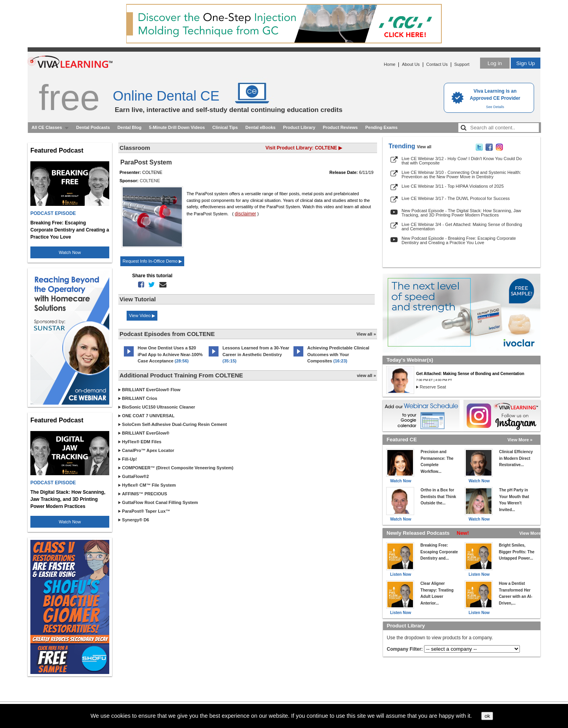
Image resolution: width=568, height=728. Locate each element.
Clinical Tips (225, 127)
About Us (411, 64)
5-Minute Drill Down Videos (177, 127)
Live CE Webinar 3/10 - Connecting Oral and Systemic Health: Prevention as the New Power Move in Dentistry (461, 175)
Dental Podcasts (93, 127)
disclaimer (245, 214)
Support (462, 64)
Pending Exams (381, 127)
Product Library (299, 127)
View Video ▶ (142, 315)
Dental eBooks (260, 127)
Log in (495, 63)
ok (487, 716)
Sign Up (526, 63)
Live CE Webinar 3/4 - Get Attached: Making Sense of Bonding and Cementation (462, 227)
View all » (366, 334)
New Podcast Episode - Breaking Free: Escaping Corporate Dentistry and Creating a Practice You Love (459, 240)
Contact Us (437, 64)
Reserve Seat (433, 387)
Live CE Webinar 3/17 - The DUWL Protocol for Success (456, 198)
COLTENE (150, 181)
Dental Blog (130, 127)
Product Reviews (340, 127)
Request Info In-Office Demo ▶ (152, 261)
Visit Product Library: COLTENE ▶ (304, 148)
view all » (366, 375)
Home (390, 64)
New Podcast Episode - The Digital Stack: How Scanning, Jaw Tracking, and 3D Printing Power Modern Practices (461, 213)
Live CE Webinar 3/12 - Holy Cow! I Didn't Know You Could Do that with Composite (462, 161)
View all (424, 147)
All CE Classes (47, 127)
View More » (520, 440)
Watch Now (70, 252)
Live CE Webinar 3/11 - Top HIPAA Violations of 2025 (453, 186)
